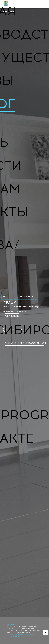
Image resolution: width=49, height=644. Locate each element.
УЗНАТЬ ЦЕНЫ (12, 316)
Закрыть (10, 624)
